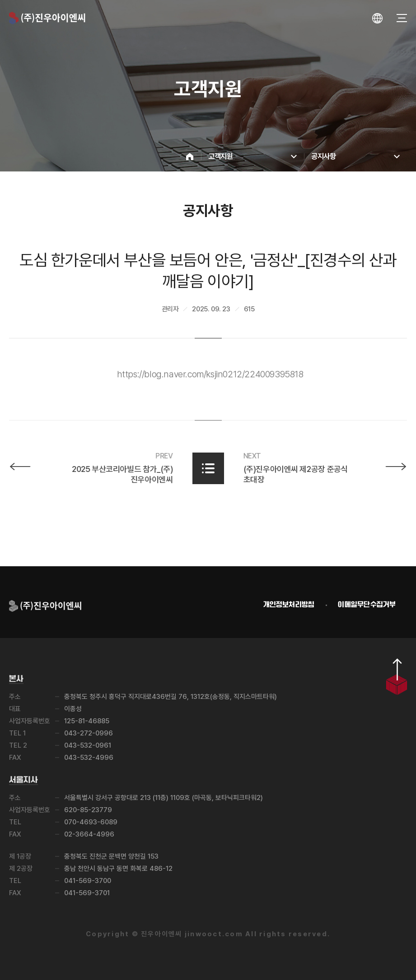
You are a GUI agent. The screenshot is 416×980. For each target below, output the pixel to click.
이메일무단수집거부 (367, 605)
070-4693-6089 (91, 822)
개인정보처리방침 (289, 605)
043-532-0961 (88, 745)
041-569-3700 (88, 881)
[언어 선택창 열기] (377, 18)
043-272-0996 (89, 733)
